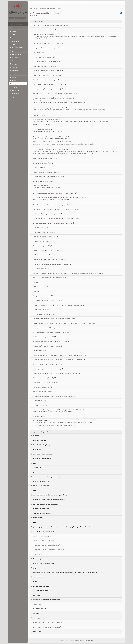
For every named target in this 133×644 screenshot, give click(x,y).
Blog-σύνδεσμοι (37, 559)
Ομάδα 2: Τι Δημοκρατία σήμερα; (44, 541)
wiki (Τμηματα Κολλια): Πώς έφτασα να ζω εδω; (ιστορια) (51, 25)
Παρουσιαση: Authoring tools (43, 387)
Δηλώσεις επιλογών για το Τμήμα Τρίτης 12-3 (47, 364)
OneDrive (37, 282)
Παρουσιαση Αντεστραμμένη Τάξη (44, 378)
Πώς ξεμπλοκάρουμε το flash (42, 130)
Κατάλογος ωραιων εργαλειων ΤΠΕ (44, 181)
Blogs (34, 472)
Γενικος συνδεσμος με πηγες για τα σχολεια (47, 172)
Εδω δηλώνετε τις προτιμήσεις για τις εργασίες (48, 43)
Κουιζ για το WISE (39, 416)
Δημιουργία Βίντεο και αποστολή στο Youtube (48, 120)
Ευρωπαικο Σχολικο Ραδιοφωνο (43, 269)
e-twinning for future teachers (42, 513)
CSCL (34, 463)
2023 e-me (36, 613)
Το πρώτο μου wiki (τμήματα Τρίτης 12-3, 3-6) (47, 300)
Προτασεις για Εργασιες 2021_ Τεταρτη (46, 246)
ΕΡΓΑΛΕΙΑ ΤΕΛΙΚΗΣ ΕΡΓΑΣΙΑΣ (41, 481)
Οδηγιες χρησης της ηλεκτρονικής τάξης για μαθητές (50, 84)
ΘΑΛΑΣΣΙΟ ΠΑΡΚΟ (39, 609)
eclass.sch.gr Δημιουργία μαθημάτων (45, 158)
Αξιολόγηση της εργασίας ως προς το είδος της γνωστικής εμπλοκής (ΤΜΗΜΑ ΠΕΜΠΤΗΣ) (60, 355)
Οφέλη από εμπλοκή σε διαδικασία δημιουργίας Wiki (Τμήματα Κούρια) (55, 319)
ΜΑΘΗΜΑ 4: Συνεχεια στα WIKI (42, 459)
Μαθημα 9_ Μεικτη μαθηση (42, 228)
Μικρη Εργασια (38, 618)
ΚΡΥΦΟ (35, 490)
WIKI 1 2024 (36, 595)
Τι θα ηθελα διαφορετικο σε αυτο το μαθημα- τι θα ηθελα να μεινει (54, 396)
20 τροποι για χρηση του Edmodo (44, 232)
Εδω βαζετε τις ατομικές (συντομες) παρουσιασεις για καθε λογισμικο (55, 193)
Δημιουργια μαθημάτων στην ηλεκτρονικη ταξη (48, 89)
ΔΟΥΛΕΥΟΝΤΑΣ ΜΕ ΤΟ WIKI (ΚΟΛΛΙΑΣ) (45, 531)
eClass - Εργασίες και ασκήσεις (43, 163)
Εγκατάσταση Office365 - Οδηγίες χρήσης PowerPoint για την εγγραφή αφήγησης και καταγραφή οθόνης (65, 323)
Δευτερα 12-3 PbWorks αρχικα (43, 392)
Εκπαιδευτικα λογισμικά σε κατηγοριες (45, 237)
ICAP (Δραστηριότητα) (40, 287)
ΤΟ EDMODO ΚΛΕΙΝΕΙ (40, 351)
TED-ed (35, 582)
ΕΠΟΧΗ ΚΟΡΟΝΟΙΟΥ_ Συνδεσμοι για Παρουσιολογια (49, 500)
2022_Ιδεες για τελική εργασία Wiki (44, 337)
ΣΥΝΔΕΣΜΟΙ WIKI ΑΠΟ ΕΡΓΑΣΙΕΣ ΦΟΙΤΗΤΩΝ (47, 600)
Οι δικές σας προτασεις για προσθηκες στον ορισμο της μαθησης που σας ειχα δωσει (59, 198)
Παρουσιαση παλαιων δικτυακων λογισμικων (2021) (49, 259)
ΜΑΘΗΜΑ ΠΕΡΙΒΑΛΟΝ (39, 440)
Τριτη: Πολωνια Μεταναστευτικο (44, 57)
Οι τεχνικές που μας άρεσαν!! (43, 296)
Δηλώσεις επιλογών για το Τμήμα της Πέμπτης (48, 369)
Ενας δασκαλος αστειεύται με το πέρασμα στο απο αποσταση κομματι (55, 93)
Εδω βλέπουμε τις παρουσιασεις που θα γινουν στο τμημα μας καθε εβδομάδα (57, 209)
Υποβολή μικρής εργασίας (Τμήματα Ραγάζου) (48, 346)
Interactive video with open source (44, 30)
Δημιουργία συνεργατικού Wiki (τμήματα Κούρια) (49, 328)
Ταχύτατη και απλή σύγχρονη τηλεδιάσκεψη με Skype (50, 108)
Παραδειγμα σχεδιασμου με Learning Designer (48, 71)
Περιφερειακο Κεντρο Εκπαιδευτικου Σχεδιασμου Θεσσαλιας (52, 264)
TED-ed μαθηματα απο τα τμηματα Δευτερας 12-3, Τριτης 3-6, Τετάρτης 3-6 (56, 373)
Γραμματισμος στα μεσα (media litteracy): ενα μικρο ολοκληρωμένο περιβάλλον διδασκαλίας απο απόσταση (67, 527)
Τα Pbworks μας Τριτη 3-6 (42, 401)
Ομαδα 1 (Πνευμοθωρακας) (42, 536)
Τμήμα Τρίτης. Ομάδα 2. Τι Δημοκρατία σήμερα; (48, 550)
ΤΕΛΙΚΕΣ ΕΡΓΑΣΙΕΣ (38, 632)
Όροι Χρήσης (78, 640)
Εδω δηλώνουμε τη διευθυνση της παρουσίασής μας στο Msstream (54, 205)
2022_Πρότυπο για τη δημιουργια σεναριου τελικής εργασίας (52, 341)
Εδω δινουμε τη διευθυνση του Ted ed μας (47, 627)
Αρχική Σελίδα (33, 9)
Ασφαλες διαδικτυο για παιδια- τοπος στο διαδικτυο (49, 278)
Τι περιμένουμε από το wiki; (42, 310)
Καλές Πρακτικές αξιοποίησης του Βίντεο (46, 382)
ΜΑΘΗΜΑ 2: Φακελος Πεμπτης (42, 454)
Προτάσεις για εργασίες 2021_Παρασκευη (46, 250)
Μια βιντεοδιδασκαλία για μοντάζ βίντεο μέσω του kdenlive (52, 332)
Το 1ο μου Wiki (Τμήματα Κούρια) (44, 314)
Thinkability (37, 554)
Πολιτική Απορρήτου (87, 640)
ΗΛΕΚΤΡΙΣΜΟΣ (38, 604)
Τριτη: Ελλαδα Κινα (40, 52)
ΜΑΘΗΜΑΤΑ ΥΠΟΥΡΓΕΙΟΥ (41, 186)
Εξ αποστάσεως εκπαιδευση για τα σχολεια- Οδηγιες (50, 177)
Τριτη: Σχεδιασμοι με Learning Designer (46, 80)
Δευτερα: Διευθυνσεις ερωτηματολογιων (46, 48)
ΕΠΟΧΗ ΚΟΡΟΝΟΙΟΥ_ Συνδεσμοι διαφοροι (46, 504)
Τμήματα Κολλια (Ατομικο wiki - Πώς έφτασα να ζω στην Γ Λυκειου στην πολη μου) (59, 305)
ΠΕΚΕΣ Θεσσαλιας (39, 168)
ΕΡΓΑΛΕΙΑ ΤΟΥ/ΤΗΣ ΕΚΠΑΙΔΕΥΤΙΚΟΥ (44, 563)
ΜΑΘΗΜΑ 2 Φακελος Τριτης (41, 445)
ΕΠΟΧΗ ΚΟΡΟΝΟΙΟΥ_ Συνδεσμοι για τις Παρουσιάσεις (50, 495)
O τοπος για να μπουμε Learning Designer (47, 66)
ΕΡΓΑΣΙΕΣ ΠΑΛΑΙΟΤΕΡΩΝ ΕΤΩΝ (42, 486)
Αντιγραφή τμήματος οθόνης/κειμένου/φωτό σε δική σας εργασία (54, 98)
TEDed (36, 291)
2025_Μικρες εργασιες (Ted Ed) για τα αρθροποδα (49, 623)
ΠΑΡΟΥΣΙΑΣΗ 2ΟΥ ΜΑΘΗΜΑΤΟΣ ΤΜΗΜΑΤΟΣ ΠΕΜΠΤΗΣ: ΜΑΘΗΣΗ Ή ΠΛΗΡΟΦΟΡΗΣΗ (59, 360)
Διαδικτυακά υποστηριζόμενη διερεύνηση (46, 477)
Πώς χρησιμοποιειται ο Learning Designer (47, 62)
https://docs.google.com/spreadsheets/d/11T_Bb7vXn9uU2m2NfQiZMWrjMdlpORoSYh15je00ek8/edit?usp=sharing (68, 273)
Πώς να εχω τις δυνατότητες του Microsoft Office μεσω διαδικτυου (54, 137)
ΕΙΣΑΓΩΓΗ (36, 436)
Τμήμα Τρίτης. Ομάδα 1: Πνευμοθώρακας (46, 545)
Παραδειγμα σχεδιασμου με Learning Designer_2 (49, 75)
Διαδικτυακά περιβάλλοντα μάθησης (47, 9)
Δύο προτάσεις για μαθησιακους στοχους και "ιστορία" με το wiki (53, 223)
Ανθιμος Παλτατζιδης (40, 421)
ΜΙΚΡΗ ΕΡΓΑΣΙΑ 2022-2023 (41, 586)
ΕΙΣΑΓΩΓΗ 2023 (37, 577)
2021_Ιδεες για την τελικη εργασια (44, 241)
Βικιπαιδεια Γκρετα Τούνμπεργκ (43, 34)
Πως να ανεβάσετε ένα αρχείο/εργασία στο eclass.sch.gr (51, 149)
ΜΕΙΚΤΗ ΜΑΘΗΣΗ (38, 518)
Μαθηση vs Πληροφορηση (41, 509)
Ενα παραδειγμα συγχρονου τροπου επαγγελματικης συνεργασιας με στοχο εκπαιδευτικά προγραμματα (66, 572)
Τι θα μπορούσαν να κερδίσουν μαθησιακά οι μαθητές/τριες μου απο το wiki (57, 218)
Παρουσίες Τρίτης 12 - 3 (41, 115)
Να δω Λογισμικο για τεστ (42, 255)
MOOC (34, 522)
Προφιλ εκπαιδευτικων (40, 568)
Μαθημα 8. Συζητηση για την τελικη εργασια (47, 214)
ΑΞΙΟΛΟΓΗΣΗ (37, 468)
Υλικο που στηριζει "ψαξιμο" (42, 591)
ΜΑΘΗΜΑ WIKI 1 (38, 449)
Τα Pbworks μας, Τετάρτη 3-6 (43, 405)
